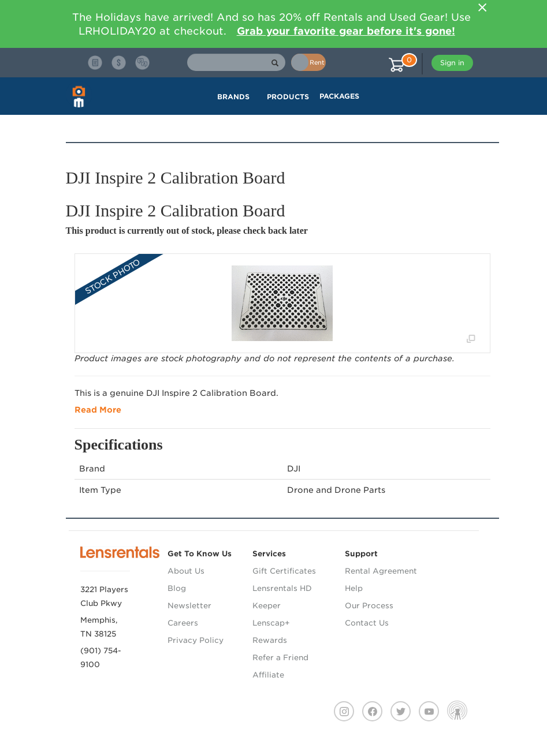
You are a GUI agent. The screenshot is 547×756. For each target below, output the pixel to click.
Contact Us (367, 623)
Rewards (270, 640)
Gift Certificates (284, 571)
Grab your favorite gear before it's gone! (346, 31)
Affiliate (268, 675)
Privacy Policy (196, 640)
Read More (98, 410)
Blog (177, 588)
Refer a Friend (280, 658)
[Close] (483, 8)
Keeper (267, 606)
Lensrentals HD (282, 588)
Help (354, 588)
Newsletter (189, 606)
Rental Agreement (381, 571)
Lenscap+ (271, 623)
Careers (183, 623)
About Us (186, 571)
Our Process (369, 606)
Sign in (452, 63)
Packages (339, 96)
